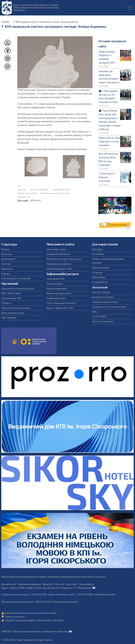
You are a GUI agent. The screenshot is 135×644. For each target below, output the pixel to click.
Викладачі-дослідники (103, 297)
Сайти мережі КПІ (56, 279)
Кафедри (6, 274)
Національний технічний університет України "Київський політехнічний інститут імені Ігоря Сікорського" (36, 8)
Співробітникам (100, 282)
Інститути (6, 264)
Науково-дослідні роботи (59, 293)
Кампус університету (39, 190)
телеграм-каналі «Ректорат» (50, 620)
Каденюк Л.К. (24, 197)
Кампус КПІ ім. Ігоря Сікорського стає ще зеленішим (109, 142)
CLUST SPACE (99, 317)
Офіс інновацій (9, 318)
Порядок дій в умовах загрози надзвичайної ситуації (31, 613)
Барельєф (22, 190)
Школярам (97, 249)
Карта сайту (71, 584)
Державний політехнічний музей (17, 289)
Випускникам (99, 277)
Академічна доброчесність (105, 302)
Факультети (7, 269)
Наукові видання (55, 284)
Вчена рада (7, 254)
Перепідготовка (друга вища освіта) (64, 259)
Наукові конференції (57, 289)
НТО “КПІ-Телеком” (11, 293)
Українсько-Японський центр (16, 308)
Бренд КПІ (48, 584)
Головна (5, 22)
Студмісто (6, 303)
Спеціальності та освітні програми (109, 307)
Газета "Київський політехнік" (61, 303)
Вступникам (98, 254)
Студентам (97, 273)
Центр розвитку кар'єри (13, 313)
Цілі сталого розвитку (103, 321)
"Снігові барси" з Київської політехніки (107, 177)
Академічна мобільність (58, 254)
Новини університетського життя (55, 193)
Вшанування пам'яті (62, 190)
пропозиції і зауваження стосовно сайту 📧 (50, 632)
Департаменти (8, 259)
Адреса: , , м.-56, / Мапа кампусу (46, 588)
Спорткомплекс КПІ (11, 298)
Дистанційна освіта (56, 249)
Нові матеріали (86, 584)
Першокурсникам (101, 268)
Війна (95, 312)
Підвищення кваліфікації (59, 264)
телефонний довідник (104, 594)
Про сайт (59, 584)
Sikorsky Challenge (101, 292)
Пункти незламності (15, 617)
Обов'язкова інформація (29, 584)
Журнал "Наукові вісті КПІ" (60, 308)
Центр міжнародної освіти (60, 269)
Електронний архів (56, 298)
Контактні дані (9, 584)
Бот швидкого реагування (65, 602)
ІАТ (20, 186)
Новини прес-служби (27, 193)
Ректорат (6, 249)
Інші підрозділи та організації (16, 278)
